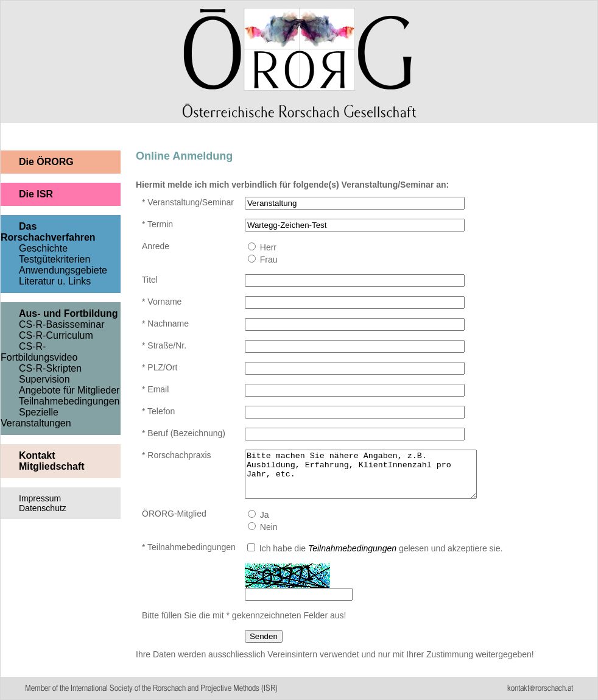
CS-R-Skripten (50, 368)
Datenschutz (43, 508)
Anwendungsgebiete (63, 270)
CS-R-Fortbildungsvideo (39, 352)
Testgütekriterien (55, 259)
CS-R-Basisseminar (62, 324)
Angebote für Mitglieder (69, 390)
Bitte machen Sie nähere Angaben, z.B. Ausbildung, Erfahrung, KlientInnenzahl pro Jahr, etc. (375, 479)
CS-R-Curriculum (56, 335)
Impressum (40, 498)
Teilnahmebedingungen (69, 401)
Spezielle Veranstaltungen (36, 418)
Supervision (44, 379)
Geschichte (43, 248)
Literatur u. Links (55, 281)
